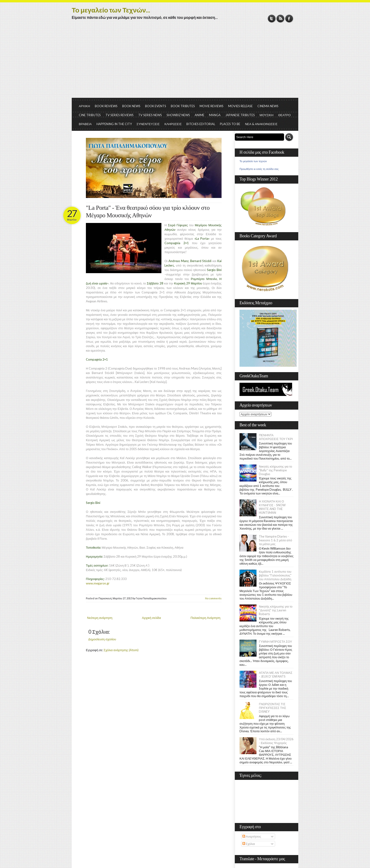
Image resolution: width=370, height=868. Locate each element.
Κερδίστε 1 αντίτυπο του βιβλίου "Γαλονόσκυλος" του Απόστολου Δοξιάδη (275, 575)
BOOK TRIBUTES (183, 106)
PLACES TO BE (230, 124)
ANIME (200, 115)
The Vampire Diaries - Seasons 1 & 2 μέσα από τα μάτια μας (275, 540)
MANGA (215, 115)
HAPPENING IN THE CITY (114, 124)
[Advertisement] (185, 62)
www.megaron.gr (98, 583)
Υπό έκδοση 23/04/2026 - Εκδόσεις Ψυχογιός (276, 741)
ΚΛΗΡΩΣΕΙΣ (173, 124)
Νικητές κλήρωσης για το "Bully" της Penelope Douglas (275, 470)
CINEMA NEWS (268, 106)
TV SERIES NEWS (150, 115)
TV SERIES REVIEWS (120, 115)
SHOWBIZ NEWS (178, 115)
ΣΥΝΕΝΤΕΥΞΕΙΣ (148, 124)
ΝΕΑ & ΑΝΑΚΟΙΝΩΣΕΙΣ (261, 124)
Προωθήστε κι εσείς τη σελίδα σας (259, 169)
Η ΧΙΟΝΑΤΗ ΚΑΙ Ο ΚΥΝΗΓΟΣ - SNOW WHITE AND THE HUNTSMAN (272, 507)
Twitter (272, 19)
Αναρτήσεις (252, 836)
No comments (213, 598)
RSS (280, 19)
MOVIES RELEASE (240, 106)
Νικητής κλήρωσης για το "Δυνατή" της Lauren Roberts (276, 610)
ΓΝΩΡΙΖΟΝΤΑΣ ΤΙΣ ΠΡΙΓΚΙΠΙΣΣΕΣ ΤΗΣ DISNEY (272, 708)
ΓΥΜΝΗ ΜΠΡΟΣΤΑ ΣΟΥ (275, 642)
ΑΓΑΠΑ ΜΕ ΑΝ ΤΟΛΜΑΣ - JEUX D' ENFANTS (276, 675)
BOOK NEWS (131, 106)
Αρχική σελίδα (151, 618)
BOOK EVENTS (156, 106)
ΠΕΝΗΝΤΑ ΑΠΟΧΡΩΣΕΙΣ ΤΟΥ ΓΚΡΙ (276, 437)
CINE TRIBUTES (90, 115)
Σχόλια (249, 844)
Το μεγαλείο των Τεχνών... (111, 10)
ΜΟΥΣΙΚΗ (267, 115)
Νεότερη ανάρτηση (100, 618)
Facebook (289, 19)
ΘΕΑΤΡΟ (284, 115)
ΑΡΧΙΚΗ (84, 106)
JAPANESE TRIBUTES (240, 115)
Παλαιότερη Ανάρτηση (206, 618)
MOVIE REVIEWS (212, 106)
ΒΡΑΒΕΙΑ (85, 124)
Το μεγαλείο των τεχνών (253, 161)
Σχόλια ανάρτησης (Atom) (121, 650)
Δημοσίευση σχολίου (102, 639)
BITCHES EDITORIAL (201, 124)
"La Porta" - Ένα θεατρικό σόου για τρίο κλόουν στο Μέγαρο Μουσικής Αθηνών (148, 212)
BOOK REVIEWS (106, 106)
